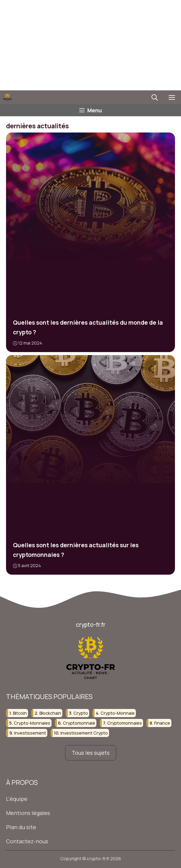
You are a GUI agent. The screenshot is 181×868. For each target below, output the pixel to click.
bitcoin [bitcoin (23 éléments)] (20, 713)
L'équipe (17, 799)
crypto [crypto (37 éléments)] (81, 713)
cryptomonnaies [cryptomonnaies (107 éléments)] (125, 723)
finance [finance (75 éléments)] (162, 723)
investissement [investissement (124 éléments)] (30, 733)
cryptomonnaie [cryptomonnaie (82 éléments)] (79, 723)
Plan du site (21, 827)
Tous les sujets (91, 753)
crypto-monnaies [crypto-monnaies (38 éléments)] (32, 723)
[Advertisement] (90, 45)
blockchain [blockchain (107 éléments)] (50, 713)
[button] (155, 97)
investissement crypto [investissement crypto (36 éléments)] (84, 733)
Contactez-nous (27, 841)
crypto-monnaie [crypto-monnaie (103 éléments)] (118, 713)
